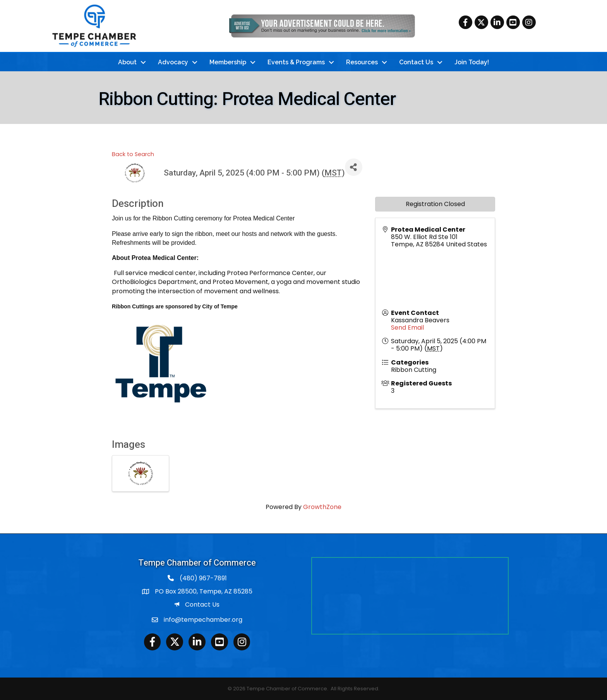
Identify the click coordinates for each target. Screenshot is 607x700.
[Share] (354, 167)
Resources (362, 62)
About (127, 62)
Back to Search (133, 154)
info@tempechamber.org (203, 619)
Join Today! (472, 62)
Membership (228, 62)
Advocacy (173, 62)
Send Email (407, 327)
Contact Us (416, 62)
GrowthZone (322, 507)
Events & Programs (296, 62)
